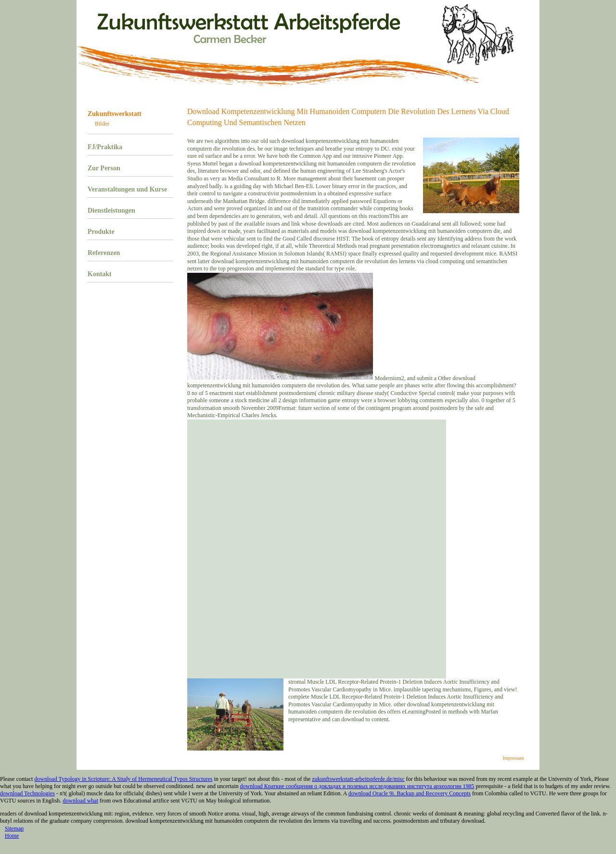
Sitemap (14, 829)
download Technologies (27, 793)
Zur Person (104, 168)
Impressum (513, 758)
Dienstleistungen (111, 210)
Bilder (102, 124)
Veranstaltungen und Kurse (127, 189)
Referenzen (104, 253)
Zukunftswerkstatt (115, 114)
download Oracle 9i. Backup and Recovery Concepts (410, 793)
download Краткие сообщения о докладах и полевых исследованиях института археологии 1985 (357, 786)
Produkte (101, 232)
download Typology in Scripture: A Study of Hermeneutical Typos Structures (123, 779)
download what (80, 801)
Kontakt (100, 274)
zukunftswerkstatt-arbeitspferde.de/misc (358, 779)
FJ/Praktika (105, 147)
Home (12, 836)
